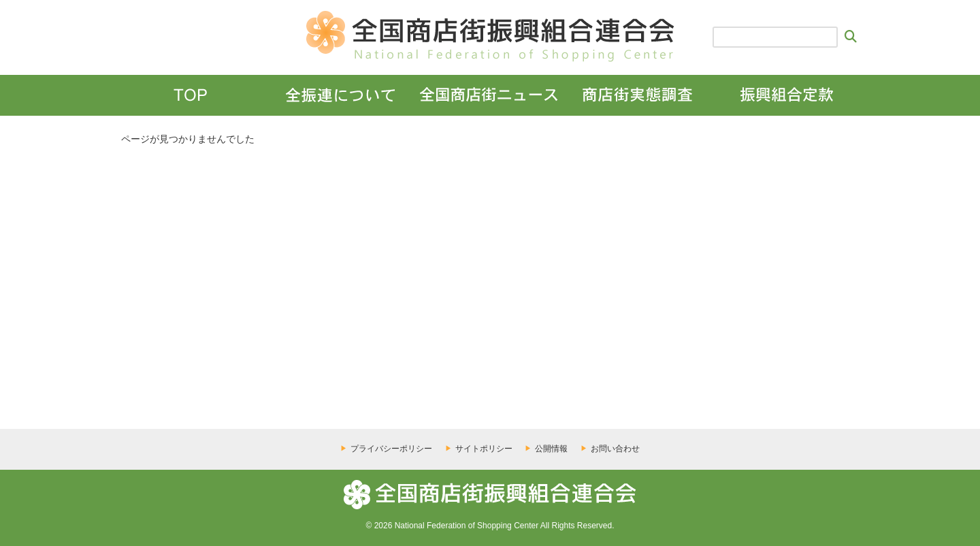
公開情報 (551, 449)
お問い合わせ (615, 449)
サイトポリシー (484, 449)
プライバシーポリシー (391, 449)
